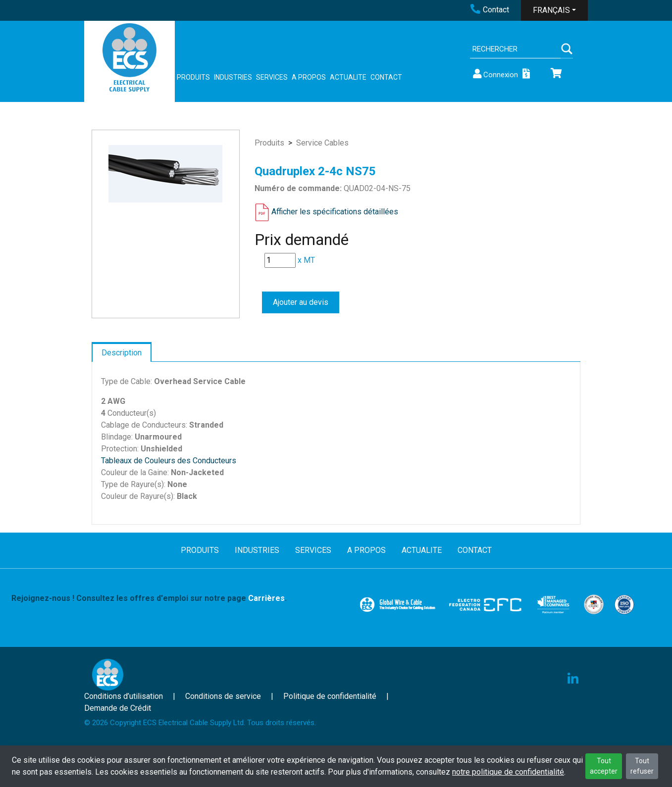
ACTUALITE (348, 77)
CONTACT (386, 77)
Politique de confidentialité (330, 696)
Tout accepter (604, 766)
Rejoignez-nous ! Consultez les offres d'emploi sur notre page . (149, 598)
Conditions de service (223, 696)
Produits (269, 143)
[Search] (515, 49)
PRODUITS (193, 77)
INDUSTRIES (233, 77)
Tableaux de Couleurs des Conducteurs (169, 461)
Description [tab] (122, 353)
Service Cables (322, 143)
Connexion (495, 74)
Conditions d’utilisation (124, 696)
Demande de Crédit (118, 708)
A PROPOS (309, 77)
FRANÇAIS (551, 10)
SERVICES (272, 77)
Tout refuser (642, 766)
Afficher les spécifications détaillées (335, 212)
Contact (490, 10)
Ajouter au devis (301, 302)
